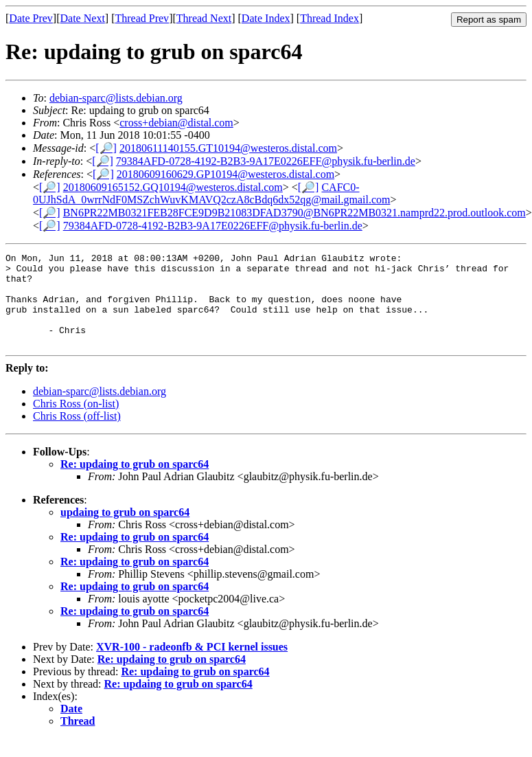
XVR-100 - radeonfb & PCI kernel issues (192, 665)
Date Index (266, 18)
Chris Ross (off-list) (77, 434)
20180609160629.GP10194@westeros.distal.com (225, 174)
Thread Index (329, 18)
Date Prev (31, 18)
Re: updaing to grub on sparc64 (135, 483)
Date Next (83, 18)
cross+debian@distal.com (176, 123)
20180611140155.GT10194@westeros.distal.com (228, 148)
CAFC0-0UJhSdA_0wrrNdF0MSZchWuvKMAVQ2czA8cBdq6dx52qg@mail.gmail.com (211, 193)
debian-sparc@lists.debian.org (116, 98)
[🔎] (106, 148)
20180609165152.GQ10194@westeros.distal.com (173, 187)
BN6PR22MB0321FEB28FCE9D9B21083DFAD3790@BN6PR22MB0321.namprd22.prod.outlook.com (294, 213)
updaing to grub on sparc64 (125, 531)
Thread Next (204, 18)
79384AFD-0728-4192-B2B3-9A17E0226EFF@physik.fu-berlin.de (266, 161)
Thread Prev (142, 18)
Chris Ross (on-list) (76, 422)
